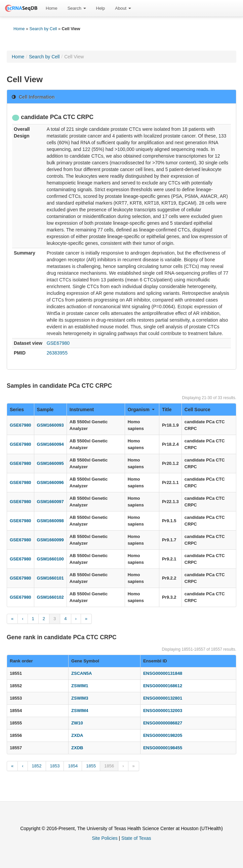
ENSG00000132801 (163, 698)
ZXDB (77, 748)
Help (101, 8)
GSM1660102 (50, 597)
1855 (91, 766)
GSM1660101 (50, 578)
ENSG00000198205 (163, 735)
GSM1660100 (50, 559)
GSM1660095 (50, 463)
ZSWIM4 (80, 711)
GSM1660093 (50, 425)
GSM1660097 (50, 502)
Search (77, 8)
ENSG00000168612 (163, 686)
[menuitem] (52, 8)
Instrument (82, 410)
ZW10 (77, 723)
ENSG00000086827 (163, 723)
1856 (109, 766)
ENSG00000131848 (163, 673)
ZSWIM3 (80, 698)
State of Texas (136, 838)
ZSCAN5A (82, 673)
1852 (37, 766)
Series (17, 410)
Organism (141, 410)
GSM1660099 (50, 540)
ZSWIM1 (80, 686)
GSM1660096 (50, 482)
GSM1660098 (50, 521)
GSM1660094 (50, 444)
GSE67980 (58, 343)
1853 (55, 766)
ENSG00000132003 (163, 711)
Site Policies (105, 838)
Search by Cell (43, 29)
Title (167, 410)
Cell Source (197, 410)
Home (52, 8)
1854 (73, 766)
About (123, 8)
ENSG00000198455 (163, 748)
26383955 (57, 353)
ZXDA (77, 735)
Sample (45, 410)
